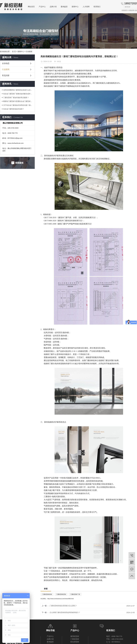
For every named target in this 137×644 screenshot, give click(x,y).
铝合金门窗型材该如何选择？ (14, 109)
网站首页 (31, 7)
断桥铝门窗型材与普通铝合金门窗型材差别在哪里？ (18, 101)
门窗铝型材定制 (61, 594)
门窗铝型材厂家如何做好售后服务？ (16, 98)
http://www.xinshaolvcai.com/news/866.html (61, 599)
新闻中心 (75, 7)
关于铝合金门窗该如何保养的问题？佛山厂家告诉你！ (18, 105)
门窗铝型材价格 (47, 594)
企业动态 (6, 63)
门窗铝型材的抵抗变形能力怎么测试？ (63, 606)
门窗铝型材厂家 (75, 594)
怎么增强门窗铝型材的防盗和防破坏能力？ (65, 612)
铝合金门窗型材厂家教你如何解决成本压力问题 (18, 94)
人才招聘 (86, 7)
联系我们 (97, 7)
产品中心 (42, 7)
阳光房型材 (75, 642)
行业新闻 (29, 52)
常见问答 (6, 75)
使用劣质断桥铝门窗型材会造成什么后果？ (18, 90)
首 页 (14, 52)
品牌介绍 (53, 7)
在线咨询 (131, 10)
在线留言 (125, 10)
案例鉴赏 (64, 7)
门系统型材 (75, 639)
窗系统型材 (75, 636)
